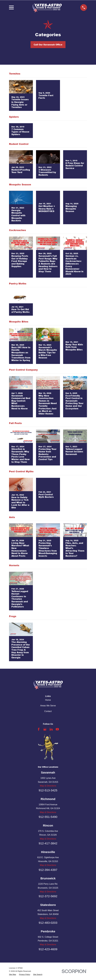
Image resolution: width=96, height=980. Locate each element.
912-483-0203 (48, 923)
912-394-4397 (48, 870)
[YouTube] (57, 729)
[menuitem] (13, 974)
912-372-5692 (48, 896)
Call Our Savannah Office (48, 45)
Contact (48, 711)
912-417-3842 (48, 843)
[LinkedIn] (51, 729)
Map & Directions (48, 786)
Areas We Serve (48, 706)
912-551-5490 (48, 817)
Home (48, 700)
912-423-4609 (48, 949)
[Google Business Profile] (45, 729)
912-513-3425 (48, 790)
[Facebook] (39, 729)
